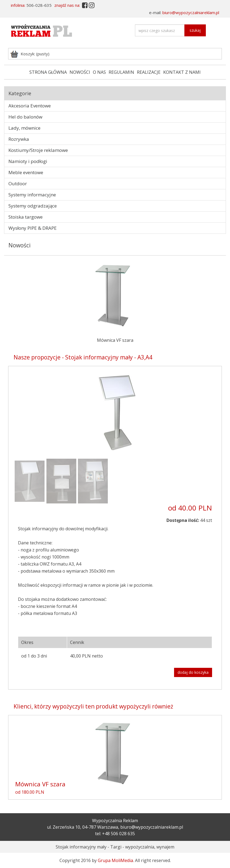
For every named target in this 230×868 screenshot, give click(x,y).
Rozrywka (19, 139)
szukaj (195, 30)
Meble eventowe (26, 172)
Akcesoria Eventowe (30, 106)
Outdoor (18, 184)
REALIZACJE (149, 72)
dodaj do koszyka (193, 672)
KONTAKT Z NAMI (182, 72)
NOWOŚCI (80, 72)
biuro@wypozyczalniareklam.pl (191, 12)
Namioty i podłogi (28, 161)
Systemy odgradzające (33, 206)
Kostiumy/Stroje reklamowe (38, 150)
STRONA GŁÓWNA (48, 72)
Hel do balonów (25, 117)
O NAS (99, 72)
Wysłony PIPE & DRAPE (33, 228)
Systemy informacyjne (32, 195)
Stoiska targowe (26, 217)
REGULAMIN (121, 72)
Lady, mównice (24, 128)
